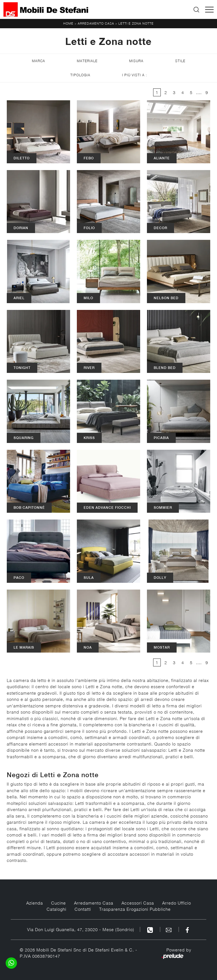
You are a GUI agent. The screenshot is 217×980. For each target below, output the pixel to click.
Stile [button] (180, 61)
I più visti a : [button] (134, 75)
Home (68, 23)
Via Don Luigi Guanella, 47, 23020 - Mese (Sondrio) (81, 929)
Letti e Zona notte (136, 23)
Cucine (58, 903)
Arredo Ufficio (177, 903)
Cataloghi (57, 909)
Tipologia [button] (80, 75)
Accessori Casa (138, 903)
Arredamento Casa (96, 23)
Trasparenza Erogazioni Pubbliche (135, 909)
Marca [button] (39, 61)
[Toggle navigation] (209, 10)
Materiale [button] (87, 61)
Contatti (83, 909)
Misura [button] (136, 61)
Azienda (35, 903)
